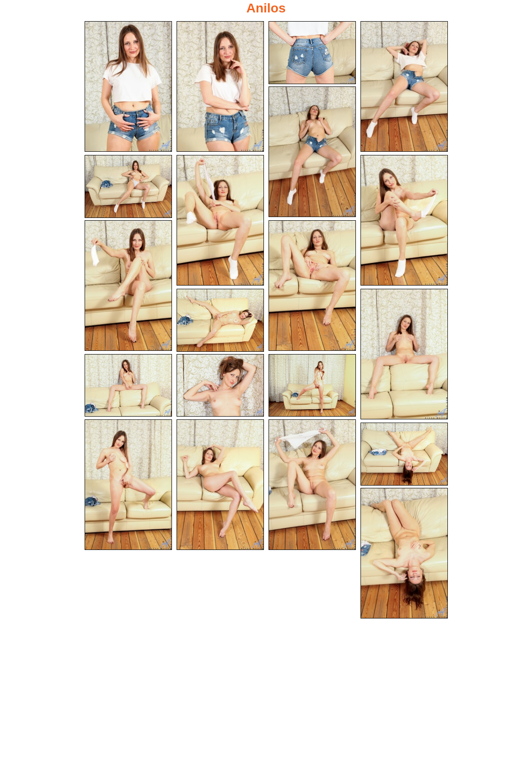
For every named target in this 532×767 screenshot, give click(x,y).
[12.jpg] (404, 354)
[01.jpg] (128, 86)
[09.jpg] (128, 286)
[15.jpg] (312, 386)
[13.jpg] (128, 386)
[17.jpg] (220, 485)
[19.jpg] (404, 454)
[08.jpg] (404, 220)
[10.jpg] (312, 286)
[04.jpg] (404, 86)
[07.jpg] (220, 220)
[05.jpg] (312, 152)
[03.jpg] (312, 53)
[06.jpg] (128, 186)
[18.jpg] (312, 485)
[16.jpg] (128, 485)
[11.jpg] (220, 320)
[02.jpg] (220, 86)
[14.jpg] (220, 386)
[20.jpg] (404, 553)
